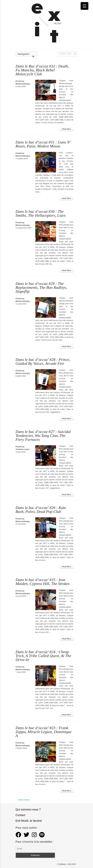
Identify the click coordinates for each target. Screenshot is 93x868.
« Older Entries (23, 800)
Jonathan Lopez (23, 449)
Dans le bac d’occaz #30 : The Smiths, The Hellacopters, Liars (41, 213)
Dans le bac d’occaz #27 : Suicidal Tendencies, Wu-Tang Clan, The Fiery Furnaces (43, 436)
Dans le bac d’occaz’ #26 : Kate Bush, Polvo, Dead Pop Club (41, 510)
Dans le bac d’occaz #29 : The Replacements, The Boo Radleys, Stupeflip (41, 287)
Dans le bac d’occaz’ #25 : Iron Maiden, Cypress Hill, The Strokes (43, 582)
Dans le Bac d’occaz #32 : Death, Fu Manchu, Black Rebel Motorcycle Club (42, 70)
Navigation (26, 55)
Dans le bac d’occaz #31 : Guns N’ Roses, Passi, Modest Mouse (43, 144)
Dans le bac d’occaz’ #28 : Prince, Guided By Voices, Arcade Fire (43, 361)
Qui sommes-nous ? (28, 809)
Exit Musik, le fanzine (29, 821)
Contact (20, 815)
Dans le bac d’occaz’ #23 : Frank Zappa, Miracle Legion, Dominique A (44, 732)
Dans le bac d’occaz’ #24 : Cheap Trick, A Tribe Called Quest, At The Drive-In (43, 656)
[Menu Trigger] (84, 6)
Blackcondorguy (23, 84)
